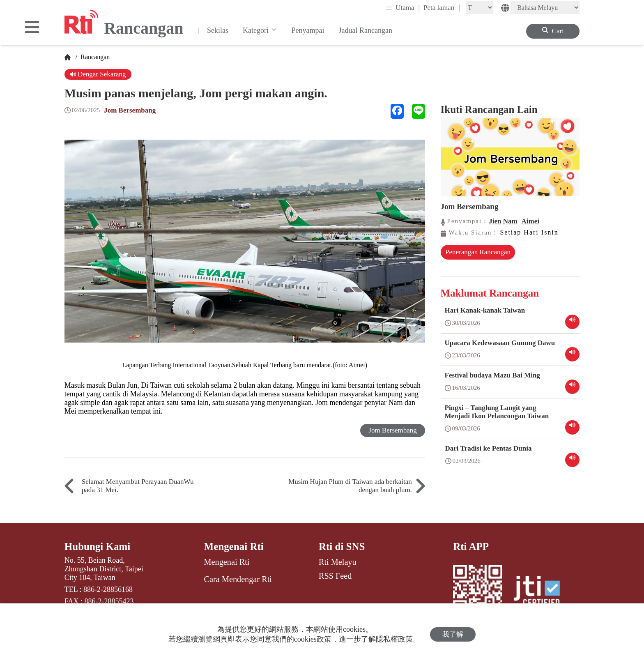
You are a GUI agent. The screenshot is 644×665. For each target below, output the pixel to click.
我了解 (453, 634)
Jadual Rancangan (366, 30)
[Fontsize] (480, 8)
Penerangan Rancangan (478, 252)
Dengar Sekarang (98, 74)
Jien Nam (503, 221)
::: (389, 8)
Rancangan (94, 57)
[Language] (545, 8)
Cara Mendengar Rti (238, 579)
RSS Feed (335, 576)
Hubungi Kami (97, 546)
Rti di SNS (342, 546)
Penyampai (308, 30)
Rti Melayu (338, 562)
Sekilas (218, 30)
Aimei (530, 221)
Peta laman (442, 7)
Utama (408, 7)
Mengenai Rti (234, 546)
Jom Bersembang (130, 110)
